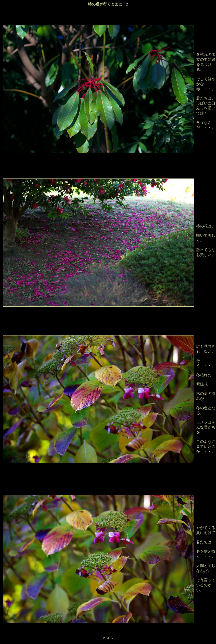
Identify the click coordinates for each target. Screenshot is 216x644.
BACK (108, 638)
